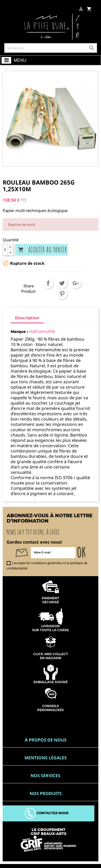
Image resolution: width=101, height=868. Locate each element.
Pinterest (62, 294)
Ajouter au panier (42, 250)
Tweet (62, 283)
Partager (48, 283)
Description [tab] (27, 318)
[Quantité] (5, 250)
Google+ (76, 283)
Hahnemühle (42, 331)
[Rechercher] (51, 48)
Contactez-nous (47, 813)
